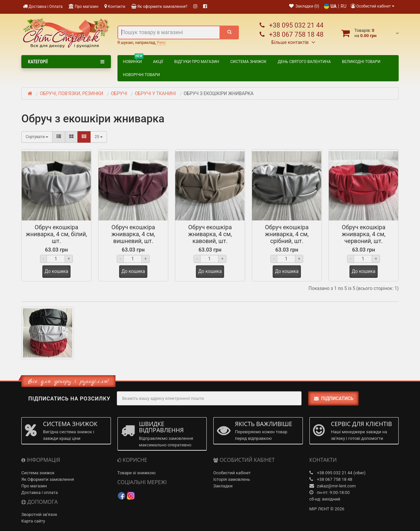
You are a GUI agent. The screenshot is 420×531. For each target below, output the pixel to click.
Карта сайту (33, 521)
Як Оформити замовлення (48, 479)
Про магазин (84, 6)
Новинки (133, 61)
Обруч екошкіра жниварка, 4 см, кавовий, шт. (210, 234)
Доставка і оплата (40, 492)
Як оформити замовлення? (159, 6)
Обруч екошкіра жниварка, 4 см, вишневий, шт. (133, 234)
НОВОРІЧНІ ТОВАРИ (142, 75)
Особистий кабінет (232, 473)
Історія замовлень (232, 479)
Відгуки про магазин (197, 62)
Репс (161, 43)
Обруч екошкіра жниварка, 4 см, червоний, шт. (363, 234)
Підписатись (333, 398)
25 (98, 137)
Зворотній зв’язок (39, 514)
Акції (158, 62)
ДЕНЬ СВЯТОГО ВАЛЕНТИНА (304, 62)
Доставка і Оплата (43, 6)
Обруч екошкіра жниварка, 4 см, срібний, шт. (287, 234)
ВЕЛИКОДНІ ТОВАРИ (361, 62)
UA (333, 6)
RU (344, 6)
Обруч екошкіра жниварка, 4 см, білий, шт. (57, 234)
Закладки (223, 486)
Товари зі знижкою (137, 473)
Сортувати (37, 137)
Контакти (115, 6)
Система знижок (248, 62)
